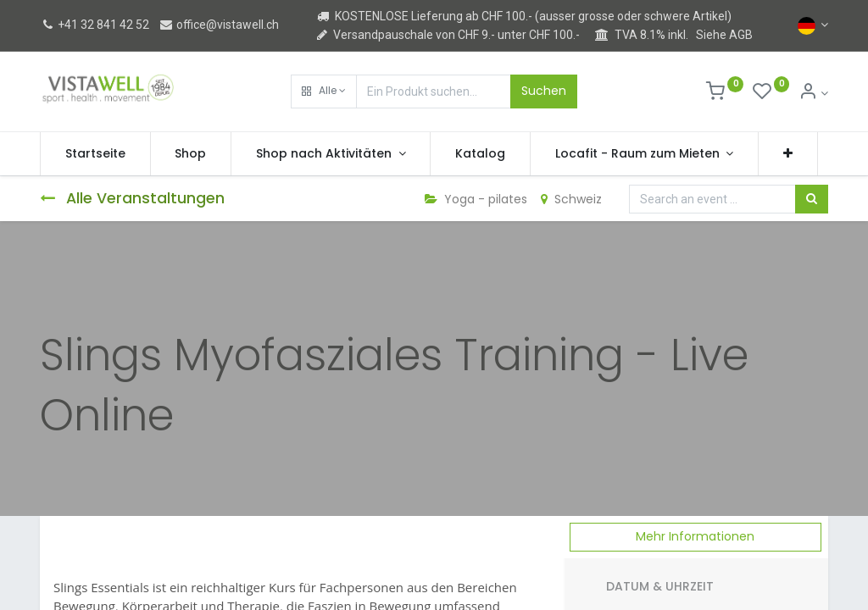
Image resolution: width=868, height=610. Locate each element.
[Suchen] (812, 199)
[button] (324, 91)
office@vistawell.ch (219, 25)
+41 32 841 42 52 (95, 25)
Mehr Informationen (695, 536)
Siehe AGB (724, 35)
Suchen (544, 91)
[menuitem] (95, 154)
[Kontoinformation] (813, 93)
